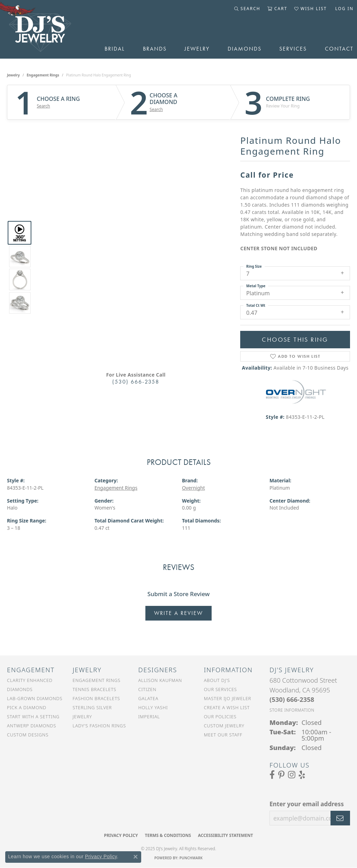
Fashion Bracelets (96, 698)
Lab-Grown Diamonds (35, 698)
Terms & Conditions (168, 835)
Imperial (149, 717)
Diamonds (245, 49)
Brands (155, 49)
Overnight (193, 488)
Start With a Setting (33, 717)
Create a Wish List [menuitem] (227, 707)
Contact (339, 49)
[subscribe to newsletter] (340, 818)
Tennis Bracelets (94, 689)
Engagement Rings (43, 75)
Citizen (147, 689)
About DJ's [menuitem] (217, 680)
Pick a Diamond (27, 707)
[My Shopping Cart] (277, 9)
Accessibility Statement (226, 835)
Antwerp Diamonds (32, 726)
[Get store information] (292, 710)
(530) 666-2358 (136, 382)
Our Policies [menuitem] (220, 717)
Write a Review (178, 613)
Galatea (149, 698)
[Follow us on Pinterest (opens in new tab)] (281, 775)
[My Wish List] (310, 9)
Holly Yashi (153, 707)
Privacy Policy (121, 835)
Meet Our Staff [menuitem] (223, 735)
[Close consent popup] (136, 857)
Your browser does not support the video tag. (136, 196)
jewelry (13, 75)
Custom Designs (28, 735)
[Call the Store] (292, 699)
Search (44, 106)
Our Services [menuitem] (221, 689)
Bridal (115, 49)
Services (293, 49)
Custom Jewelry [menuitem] (224, 726)
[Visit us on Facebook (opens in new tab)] (272, 775)
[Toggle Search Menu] (247, 9)
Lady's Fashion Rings (99, 726)
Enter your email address (307, 804)
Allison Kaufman (160, 680)
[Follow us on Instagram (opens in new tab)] (292, 775)
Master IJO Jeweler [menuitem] (228, 698)
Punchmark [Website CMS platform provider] (191, 858)
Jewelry (197, 49)
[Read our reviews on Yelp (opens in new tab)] (302, 775)
